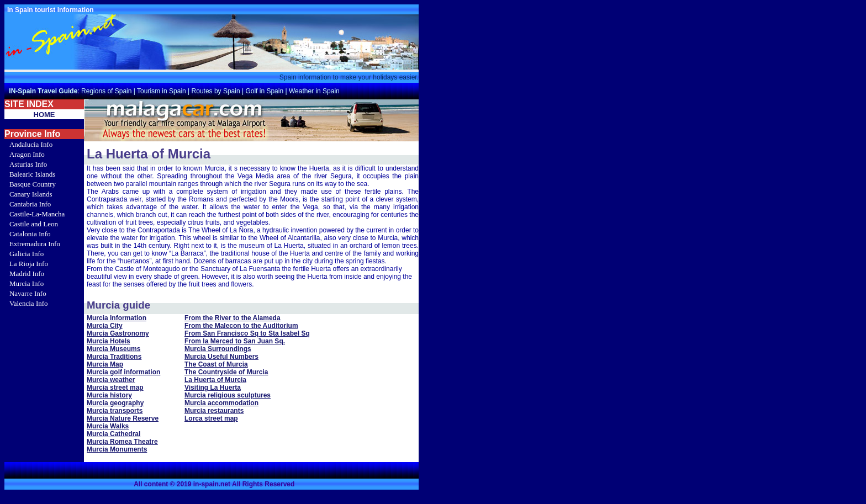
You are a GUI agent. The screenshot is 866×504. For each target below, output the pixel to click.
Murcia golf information (123, 372)
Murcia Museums (113, 349)
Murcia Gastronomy (118, 333)
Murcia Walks (108, 426)
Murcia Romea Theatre (122, 442)
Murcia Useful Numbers (221, 357)
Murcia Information (117, 318)
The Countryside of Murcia (226, 372)
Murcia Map (105, 364)
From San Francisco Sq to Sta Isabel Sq (247, 333)
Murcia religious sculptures (228, 395)
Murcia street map (115, 388)
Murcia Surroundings (218, 349)
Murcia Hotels (109, 341)
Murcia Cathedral (113, 434)
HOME (44, 115)
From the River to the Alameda (233, 318)
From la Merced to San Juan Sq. (235, 341)
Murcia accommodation (221, 403)
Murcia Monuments (117, 449)
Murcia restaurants (214, 411)
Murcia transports (115, 411)
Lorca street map (211, 418)
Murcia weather (111, 380)
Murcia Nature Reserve (123, 418)
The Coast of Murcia (216, 364)
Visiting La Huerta (213, 388)
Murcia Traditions (114, 357)
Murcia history (109, 395)
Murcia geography (115, 403)
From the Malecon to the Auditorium (241, 326)
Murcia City (105, 326)
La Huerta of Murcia (215, 380)
